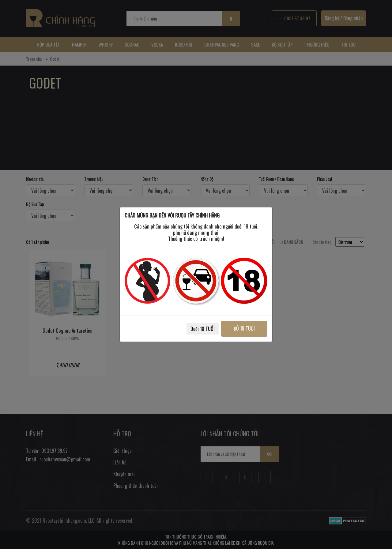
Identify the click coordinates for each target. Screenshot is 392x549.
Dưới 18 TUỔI (203, 329)
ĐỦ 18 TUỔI (244, 328)
